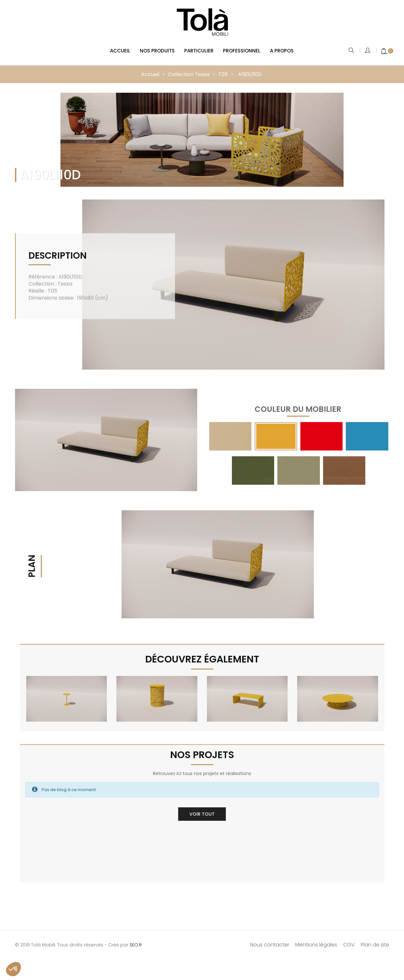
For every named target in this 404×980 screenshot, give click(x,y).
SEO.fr (136, 940)
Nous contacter (270, 940)
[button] (13, 969)
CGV (349, 940)
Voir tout (202, 809)
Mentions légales (316, 940)
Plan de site (375, 940)
